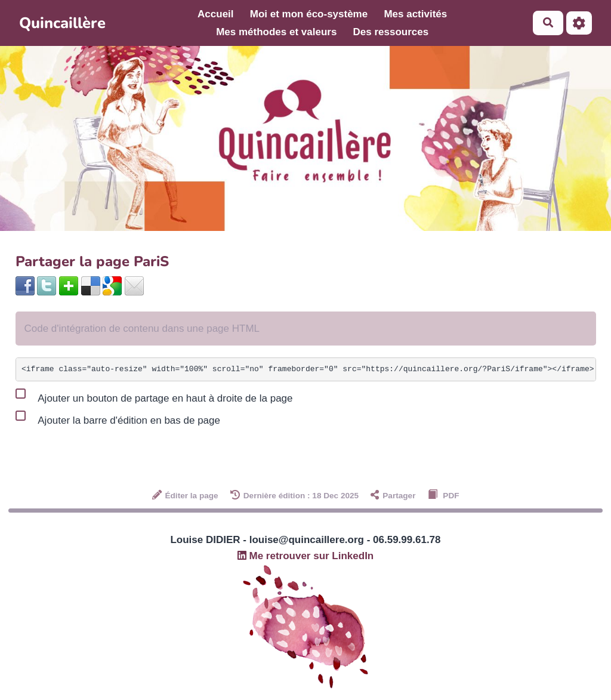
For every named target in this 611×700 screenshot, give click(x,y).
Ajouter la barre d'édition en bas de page (118, 418)
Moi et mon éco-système (309, 14)
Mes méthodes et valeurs (276, 32)
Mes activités (415, 14)
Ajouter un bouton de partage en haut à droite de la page (154, 396)
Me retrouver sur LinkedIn (306, 556)
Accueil (215, 14)
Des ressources (391, 32)
